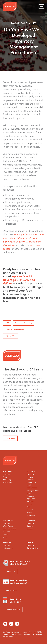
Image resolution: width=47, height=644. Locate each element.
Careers (30, 526)
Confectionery (32, 482)
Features (6, 477)
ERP (7, 323)
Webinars (7, 532)
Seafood (30, 510)
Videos (6, 534)
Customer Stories (10, 529)
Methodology (8, 548)
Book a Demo (11, 590)
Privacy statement (24, 634)
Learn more (10, 438)
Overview (7, 474)
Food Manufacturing (23, 323)
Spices (29, 504)
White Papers (8, 526)
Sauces (29, 493)
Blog (5, 537)
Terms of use (9, 634)
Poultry (29, 512)
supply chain (11, 336)
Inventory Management (15, 329)
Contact (30, 529)
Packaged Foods (33, 491)
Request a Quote (13, 609)
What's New (7, 482)
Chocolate (30, 480)
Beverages (31, 515)
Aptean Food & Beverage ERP (19, 280)
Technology (7, 480)
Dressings (30, 496)
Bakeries (30, 477)
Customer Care (32, 548)
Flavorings (30, 502)
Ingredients (31, 499)
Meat (28, 507)
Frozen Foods (32, 488)
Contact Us (10, 572)
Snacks (29, 485)
